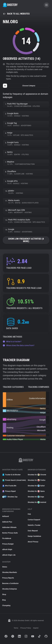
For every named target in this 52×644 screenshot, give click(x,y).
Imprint (36, 628)
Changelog (6, 606)
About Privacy (33, 542)
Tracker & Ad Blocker (11, 475)
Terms (16, 628)
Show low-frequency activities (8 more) (26, 240)
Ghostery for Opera (36, 491)
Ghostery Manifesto (10, 572)
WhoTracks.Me (9, 486)
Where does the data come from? (19, 345)
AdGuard (6, 516)
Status (5, 567)
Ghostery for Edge (36, 497)
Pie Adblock (7, 538)
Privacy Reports (8, 578)
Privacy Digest (9, 491)
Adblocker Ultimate (9, 527)
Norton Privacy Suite (10, 533)
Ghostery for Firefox (37, 480)
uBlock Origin (7, 549)
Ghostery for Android (37, 502)
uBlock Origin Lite (9, 555)
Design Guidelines (34, 536)
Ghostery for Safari (36, 486)
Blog (4, 600)
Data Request (33, 531)
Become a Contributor (10, 583)
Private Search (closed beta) (13, 480)
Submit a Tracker (34, 525)
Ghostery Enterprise (9, 589)
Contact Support (34, 520)
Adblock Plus (7, 522)
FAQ (29, 514)
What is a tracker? (12, 342)
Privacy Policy (26, 628)
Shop (4, 594)
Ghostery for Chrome (37, 475)
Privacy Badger (8, 544)
